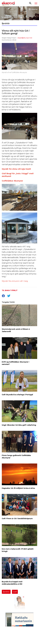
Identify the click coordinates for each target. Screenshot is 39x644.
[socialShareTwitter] (9, 296)
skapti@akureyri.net (25, 38)
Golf (15, 592)
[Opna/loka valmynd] (36, 3)
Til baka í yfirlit (10, 290)
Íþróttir (6, 592)
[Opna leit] (30, 3)
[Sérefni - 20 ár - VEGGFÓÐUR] (19, 13)
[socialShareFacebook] (3, 296)
